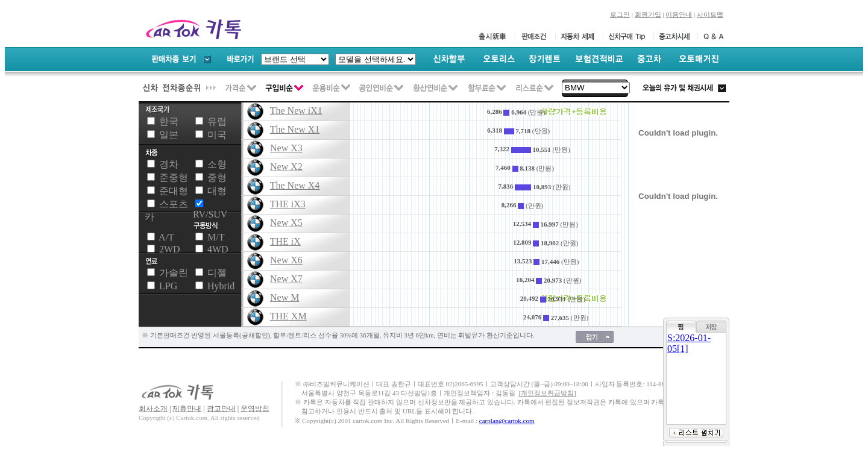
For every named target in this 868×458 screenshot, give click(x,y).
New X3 (286, 148)
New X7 (286, 279)
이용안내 (679, 14)
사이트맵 (710, 14)
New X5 (286, 223)
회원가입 (648, 14)
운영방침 (255, 409)
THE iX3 (288, 204)
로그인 (620, 14)
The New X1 (295, 129)
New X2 (286, 167)
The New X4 (295, 185)
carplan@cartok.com (507, 421)
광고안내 (221, 409)
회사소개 (153, 409)
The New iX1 (296, 111)
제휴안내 (187, 409)
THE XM (288, 316)
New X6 (286, 260)
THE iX (285, 241)
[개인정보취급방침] (547, 393)
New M (285, 297)
